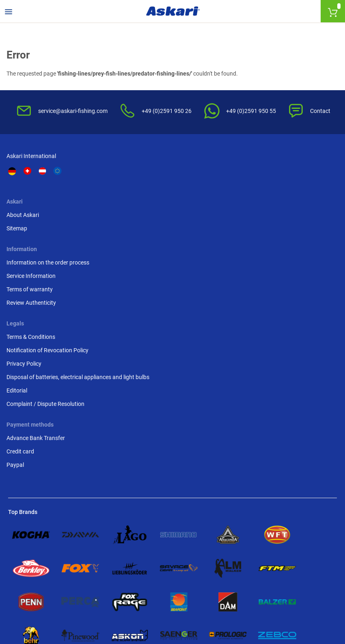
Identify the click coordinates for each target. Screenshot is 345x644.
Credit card (22, 343)
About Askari (109, 197)
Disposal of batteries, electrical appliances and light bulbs (299, 254)
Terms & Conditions (287, 197)
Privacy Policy (280, 232)
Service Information (202, 219)
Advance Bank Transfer (37, 330)
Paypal (17, 357)
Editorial (273, 276)
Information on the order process (208, 201)
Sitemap (103, 210)
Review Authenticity (202, 246)
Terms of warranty (201, 232)
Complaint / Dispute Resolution (287, 294)
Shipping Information (98, 600)
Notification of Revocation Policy (295, 215)
